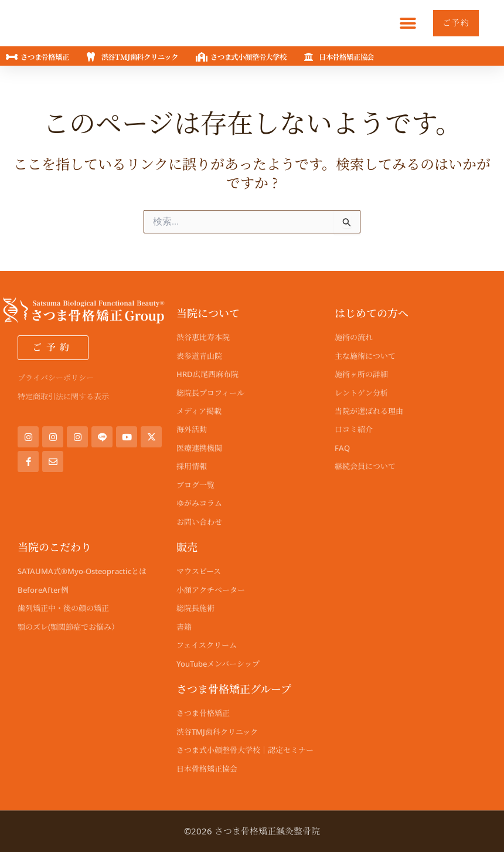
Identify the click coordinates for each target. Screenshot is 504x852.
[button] (402, 23)
